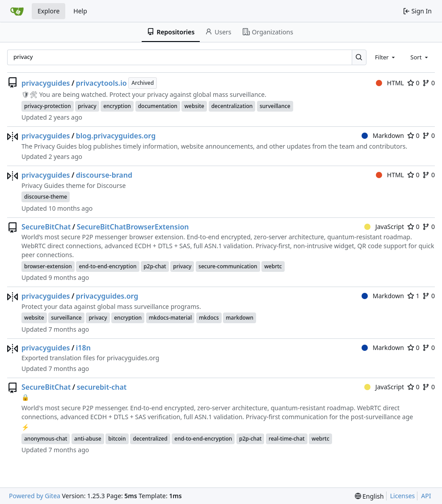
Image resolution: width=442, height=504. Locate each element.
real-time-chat (287, 439)
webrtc (273, 266)
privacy (87, 106)
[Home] (17, 11)
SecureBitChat (46, 227)
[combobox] (386, 57)
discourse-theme (46, 197)
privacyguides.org (107, 296)
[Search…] (359, 57)
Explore (48, 11)
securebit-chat (102, 387)
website (194, 106)
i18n (83, 348)
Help (80, 11)
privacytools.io (101, 83)
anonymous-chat (46, 439)
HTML (390, 83)
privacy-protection (48, 106)
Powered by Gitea (35, 496)
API (426, 496)
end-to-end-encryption (107, 266)
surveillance (275, 106)
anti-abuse (88, 439)
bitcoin (117, 439)
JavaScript (384, 227)
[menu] (369, 496)
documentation (158, 106)
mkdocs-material (170, 318)
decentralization (232, 106)
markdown (240, 318)
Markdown (383, 135)
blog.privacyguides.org (116, 136)
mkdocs (209, 318)
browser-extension (48, 266)
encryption (117, 106)
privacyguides (46, 83)
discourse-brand (104, 175)
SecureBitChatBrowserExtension (133, 227)
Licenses (403, 496)
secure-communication (228, 266)
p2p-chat (155, 266)
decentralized (150, 439)
